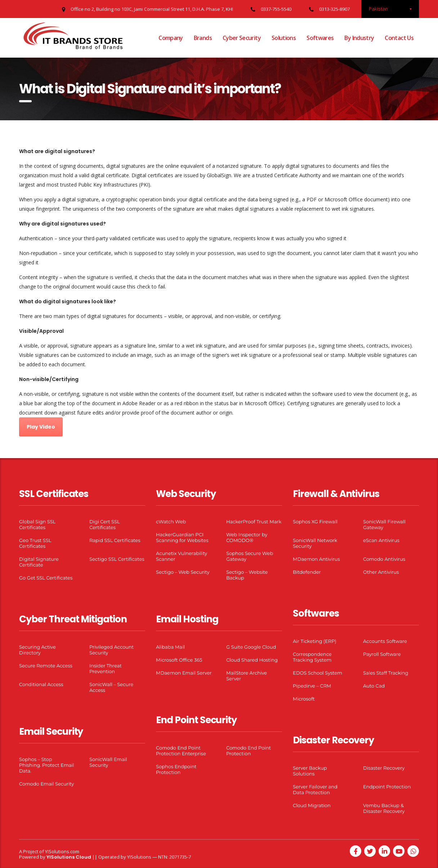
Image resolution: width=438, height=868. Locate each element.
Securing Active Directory (37, 650)
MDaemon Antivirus (316, 559)
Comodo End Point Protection (249, 751)
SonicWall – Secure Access (111, 687)
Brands (203, 38)
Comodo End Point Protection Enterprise (181, 751)
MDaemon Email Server (184, 673)
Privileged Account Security (111, 650)
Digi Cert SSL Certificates (105, 524)
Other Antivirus (381, 572)
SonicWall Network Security (315, 543)
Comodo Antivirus (384, 559)
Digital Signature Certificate (39, 562)
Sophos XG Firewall (315, 522)
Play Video (41, 427)
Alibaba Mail (170, 647)
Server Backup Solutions (310, 771)
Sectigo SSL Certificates (117, 559)
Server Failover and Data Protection (315, 789)
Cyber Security (242, 38)
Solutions (284, 38)
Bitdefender (307, 572)
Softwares (320, 38)
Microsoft (304, 699)
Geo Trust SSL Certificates (35, 543)
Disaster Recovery (384, 768)
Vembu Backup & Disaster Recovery (384, 808)
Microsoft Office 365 (179, 660)
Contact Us (399, 38)
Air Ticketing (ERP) (315, 641)
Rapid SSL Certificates (115, 540)
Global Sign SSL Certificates (37, 524)
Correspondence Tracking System (312, 657)
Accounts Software (385, 641)
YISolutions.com (62, 851)
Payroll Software (382, 654)
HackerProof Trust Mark (254, 522)
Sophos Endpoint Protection (176, 769)
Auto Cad (374, 686)
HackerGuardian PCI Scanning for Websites (182, 537)
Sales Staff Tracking (386, 673)
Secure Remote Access (46, 666)
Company (171, 38)
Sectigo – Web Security (183, 572)
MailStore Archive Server (247, 676)
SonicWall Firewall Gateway (384, 524)
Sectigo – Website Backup (247, 575)
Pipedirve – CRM (312, 686)
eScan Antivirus (381, 540)
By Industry (359, 38)
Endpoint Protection (387, 787)
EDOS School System (318, 673)
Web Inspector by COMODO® (247, 537)
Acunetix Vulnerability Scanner (182, 556)
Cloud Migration (312, 805)
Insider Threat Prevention (106, 668)
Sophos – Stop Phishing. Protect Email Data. (46, 765)
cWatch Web (171, 522)
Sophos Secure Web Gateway (250, 556)
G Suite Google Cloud (251, 647)
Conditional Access (41, 684)
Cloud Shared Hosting (252, 660)
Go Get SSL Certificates (46, 578)
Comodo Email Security (46, 784)
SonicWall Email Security (108, 762)
